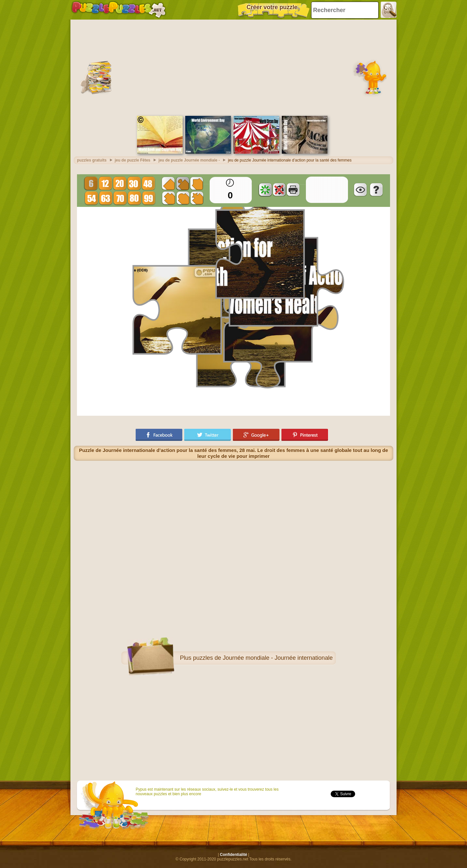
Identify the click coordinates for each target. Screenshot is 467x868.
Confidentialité (233, 855)
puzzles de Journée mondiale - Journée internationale (263, 658)
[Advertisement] (233, 67)
